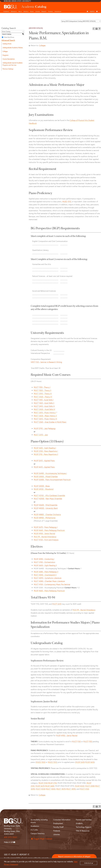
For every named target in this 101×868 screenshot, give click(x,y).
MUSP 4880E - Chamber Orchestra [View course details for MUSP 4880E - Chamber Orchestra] (47, 515)
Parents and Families (84, 820)
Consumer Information (62, 820)
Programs (5, 55)
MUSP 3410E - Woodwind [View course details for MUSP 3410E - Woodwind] (44, 489)
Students (50, 11)
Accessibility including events (39, 821)
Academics (6, 11)
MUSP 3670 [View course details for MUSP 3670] (40, 786)
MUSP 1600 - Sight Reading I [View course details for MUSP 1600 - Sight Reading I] (45, 448)
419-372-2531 (11, 837)
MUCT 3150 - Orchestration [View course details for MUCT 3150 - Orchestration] (44, 562)
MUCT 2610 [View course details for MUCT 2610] (57, 604)
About (20, 11)
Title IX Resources (83, 831)
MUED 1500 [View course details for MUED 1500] (41, 762)
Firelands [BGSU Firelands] (57, 831)
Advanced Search (8, 40)
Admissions (14, 11)
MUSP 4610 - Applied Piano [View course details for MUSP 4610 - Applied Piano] (44, 467)
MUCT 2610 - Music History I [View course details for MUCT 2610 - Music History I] (45, 413)
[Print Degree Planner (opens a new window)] (94, 29)
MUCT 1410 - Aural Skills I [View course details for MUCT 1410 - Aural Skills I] (44, 400)
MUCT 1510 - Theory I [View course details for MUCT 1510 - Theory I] (42, 387)
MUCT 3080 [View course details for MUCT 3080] (90, 786)
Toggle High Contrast (42, 839)
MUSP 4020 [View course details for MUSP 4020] (80, 786)
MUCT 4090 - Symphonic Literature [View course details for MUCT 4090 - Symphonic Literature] (48, 578)
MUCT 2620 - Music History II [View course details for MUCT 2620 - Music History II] (45, 416)
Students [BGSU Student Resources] (79, 823)
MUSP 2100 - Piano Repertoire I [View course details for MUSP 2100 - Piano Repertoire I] (46, 451)
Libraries (38, 11)
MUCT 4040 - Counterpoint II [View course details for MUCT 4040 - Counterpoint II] (45, 575)
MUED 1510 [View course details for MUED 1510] (67, 202)
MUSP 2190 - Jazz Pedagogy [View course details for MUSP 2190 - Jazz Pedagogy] (45, 428)
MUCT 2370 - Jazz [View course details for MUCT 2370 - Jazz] (41, 435)
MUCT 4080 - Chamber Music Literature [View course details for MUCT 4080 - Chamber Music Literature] (49, 581)
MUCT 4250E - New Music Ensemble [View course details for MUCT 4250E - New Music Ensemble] (48, 499)
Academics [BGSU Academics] (35, 826)
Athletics (26, 11)
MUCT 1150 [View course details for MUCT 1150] (88, 742)
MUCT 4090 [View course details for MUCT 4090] (71, 789)
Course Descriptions (9, 59)
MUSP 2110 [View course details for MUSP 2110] (52, 783)
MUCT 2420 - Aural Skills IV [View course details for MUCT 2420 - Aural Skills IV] (44, 409)
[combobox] (81, 21)
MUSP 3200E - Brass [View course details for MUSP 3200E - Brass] (42, 486)
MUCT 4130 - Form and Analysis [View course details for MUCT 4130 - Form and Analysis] (46, 540)
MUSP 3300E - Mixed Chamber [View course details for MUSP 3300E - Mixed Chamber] (46, 477)
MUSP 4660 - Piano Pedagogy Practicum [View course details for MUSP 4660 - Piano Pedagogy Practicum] (49, 530)
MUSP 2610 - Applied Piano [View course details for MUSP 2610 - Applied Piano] (44, 461)
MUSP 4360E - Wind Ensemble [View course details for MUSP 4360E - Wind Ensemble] (46, 505)
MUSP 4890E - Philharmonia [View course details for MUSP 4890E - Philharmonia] (45, 518)
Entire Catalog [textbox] (6, 31)
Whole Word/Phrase (9, 37)
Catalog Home (7, 44)
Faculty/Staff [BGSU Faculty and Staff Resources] (58, 827)
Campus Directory (38, 833)
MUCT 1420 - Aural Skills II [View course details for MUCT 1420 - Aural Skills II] (44, 403)
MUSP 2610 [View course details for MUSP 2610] (80, 762)
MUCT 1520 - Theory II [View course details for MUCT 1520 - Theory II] (42, 390)
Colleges (5, 51)
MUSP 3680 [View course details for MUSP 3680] (50, 786)
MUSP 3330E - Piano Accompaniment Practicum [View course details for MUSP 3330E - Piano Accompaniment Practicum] (52, 480)
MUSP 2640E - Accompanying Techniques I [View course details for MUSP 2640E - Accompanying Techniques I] (50, 473)
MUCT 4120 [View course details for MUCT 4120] (84, 789)
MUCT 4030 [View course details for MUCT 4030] (41, 789)
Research (44, 11)
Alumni (32, 11)
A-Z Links (34, 830)
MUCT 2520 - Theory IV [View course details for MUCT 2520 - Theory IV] (43, 397)
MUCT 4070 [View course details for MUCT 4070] (61, 789)
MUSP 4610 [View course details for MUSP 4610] (90, 762)
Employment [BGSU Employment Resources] (58, 823)
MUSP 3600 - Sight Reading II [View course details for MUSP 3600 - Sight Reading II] (45, 565)
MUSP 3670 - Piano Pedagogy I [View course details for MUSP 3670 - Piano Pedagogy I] (46, 527)
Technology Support (84, 827)
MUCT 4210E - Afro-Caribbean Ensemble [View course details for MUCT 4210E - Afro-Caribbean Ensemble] (49, 496)
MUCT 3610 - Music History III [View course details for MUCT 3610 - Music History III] (45, 419)
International (58, 11)
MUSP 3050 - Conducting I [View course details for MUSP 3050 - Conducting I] (44, 559)
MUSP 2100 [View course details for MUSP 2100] (43, 783)
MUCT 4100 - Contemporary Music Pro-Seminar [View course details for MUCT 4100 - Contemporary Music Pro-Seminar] (52, 584)
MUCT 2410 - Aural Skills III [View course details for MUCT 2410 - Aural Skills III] (44, 406)
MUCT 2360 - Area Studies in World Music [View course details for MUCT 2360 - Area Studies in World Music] (50, 422)
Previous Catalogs (8, 69)
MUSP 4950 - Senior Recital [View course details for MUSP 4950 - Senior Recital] (44, 534)
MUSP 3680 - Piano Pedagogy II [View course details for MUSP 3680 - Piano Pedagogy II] (46, 572)
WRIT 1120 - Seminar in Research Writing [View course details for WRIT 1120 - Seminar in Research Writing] (46, 362)
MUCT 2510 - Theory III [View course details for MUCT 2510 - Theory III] (43, 394)
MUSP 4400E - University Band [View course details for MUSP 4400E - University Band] (46, 508)
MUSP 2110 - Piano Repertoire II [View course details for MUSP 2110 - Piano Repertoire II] (46, 454)
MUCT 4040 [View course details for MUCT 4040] (51, 789)
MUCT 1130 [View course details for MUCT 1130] (76, 742)
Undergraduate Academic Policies (13, 48)
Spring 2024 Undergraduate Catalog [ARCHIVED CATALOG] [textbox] (79, 21)
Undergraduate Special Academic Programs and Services (13, 64)
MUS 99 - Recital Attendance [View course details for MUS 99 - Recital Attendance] (45, 537)
